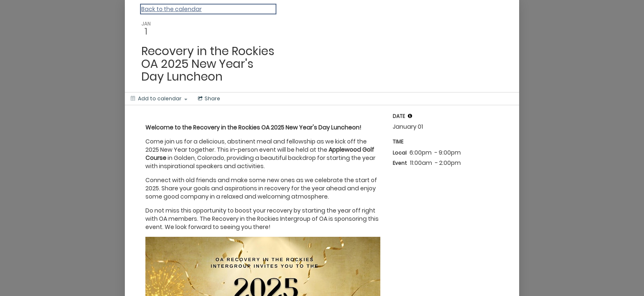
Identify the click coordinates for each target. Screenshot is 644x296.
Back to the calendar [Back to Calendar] (171, 9)
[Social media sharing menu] (208, 99)
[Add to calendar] (159, 99)
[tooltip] (410, 116)
